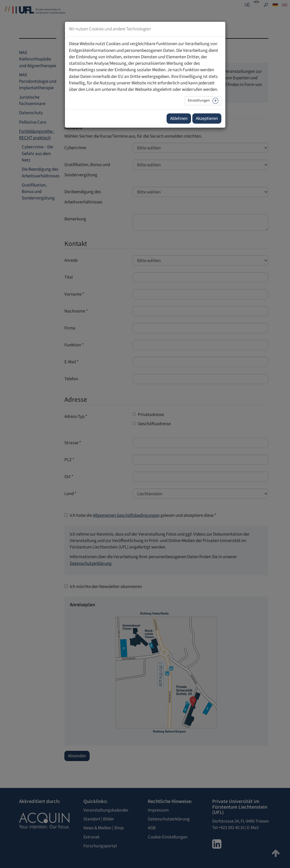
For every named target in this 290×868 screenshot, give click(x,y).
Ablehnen (179, 119)
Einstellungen (199, 101)
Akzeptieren (207, 119)
